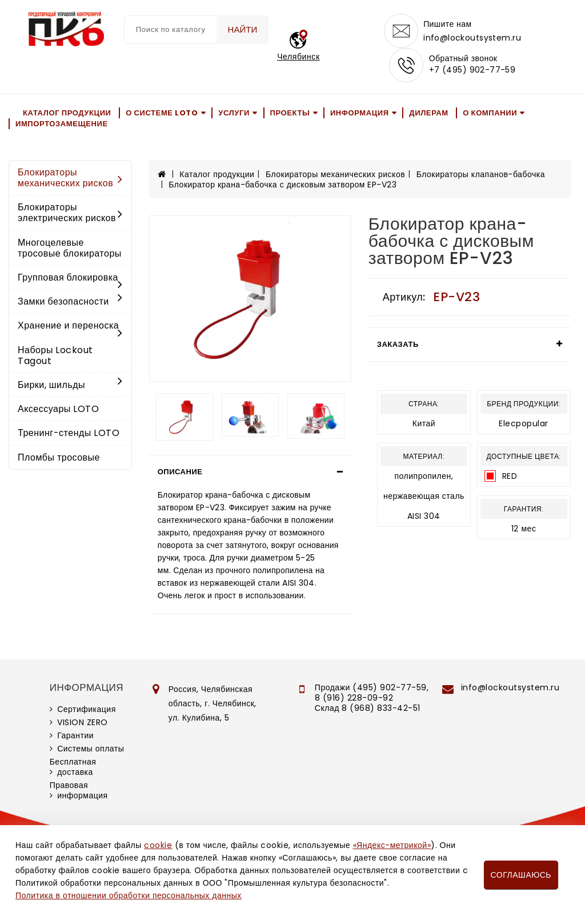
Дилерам (428, 113)
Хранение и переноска (70, 326)
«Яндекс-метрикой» (392, 845)
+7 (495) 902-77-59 (472, 70)
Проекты (290, 113)
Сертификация (87, 709)
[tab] (250, 472)
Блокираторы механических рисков (70, 178)
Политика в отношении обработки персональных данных (129, 895)
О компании (490, 113)
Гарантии (75, 735)
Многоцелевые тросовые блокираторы (70, 248)
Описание (180, 472)
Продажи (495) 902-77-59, (372, 687)
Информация (360, 113)
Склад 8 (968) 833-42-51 (368, 708)
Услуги (234, 113)
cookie (158, 845)
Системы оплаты (91, 749)
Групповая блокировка (70, 278)
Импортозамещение (62, 124)
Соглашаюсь (521, 875)
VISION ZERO (83, 722)
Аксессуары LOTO (58, 409)
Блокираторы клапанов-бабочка (481, 174)
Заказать (398, 344)
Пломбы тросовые (59, 457)
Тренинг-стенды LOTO (69, 433)
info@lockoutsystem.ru (472, 38)
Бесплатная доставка (73, 767)
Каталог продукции (67, 113)
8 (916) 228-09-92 (354, 698)
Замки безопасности (70, 301)
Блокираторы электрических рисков (70, 213)
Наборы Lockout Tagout (55, 355)
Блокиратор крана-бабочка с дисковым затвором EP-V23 (283, 185)
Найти (243, 29)
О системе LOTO (162, 113)
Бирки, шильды (70, 385)
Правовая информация (79, 790)
